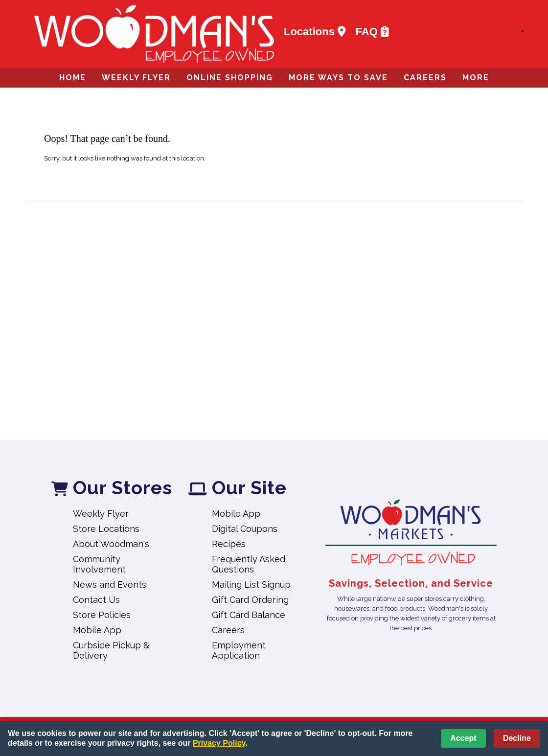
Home (73, 78)
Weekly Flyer (136, 78)
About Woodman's (111, 544)
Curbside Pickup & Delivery (111, 650)
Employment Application (239, 650)
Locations (315, 32)
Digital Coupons (245, 529)
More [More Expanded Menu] (476, 78)
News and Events (110, 584)
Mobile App (97, 630)
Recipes (229, 544)
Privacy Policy (219, 743)
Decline (517, 738)
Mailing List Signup (251, 584)
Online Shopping (230, 78)
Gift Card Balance (249, 615)
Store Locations (106, 529)
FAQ (372, 32)
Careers (425, 78)
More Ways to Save (338, 78)
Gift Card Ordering (250, 600)
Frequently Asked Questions (249, 564)
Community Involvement (99, 564)
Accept (463, 738)
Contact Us (96, 600)
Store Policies (102, 615)
